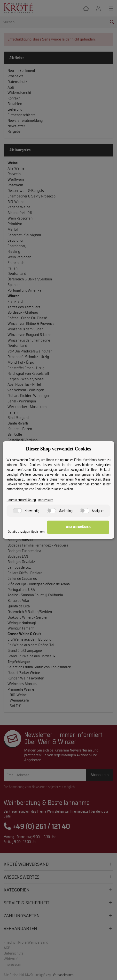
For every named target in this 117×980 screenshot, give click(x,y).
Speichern (38, 532)
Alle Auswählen (78, 527)
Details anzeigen (19, 532)
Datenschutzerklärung (21, 500)
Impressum (46, 500)
